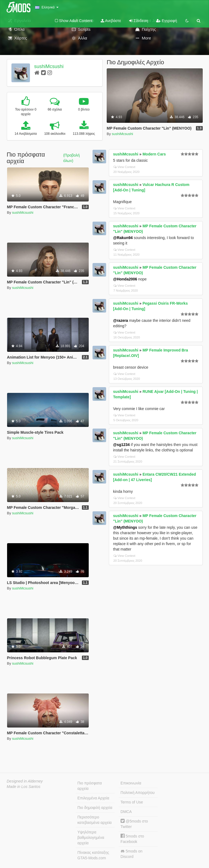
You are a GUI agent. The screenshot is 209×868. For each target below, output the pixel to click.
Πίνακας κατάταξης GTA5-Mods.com (93, 855)
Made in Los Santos (24, 787)
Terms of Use (132, 802)
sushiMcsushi (49, 66)
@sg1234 (122, 445)
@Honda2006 (125, 279)
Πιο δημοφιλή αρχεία (95, 808)
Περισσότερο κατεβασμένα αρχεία (95, 820)
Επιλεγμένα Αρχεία (93, 798)
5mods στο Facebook (132, 839)
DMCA (126, 812)
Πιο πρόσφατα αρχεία (90, 786)
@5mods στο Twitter (134, 824)
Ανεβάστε (111, 21)
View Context (125, 167)
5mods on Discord (131, 854)
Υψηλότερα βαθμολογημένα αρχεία (91, 838)
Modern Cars (154, 154)
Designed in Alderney (25, 781)
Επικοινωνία (131, 783)
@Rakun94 (123, 238)
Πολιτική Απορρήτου (138, 793)
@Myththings (125, 527)
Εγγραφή (167, 21)
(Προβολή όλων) (71, 158)
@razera (121, 320)
